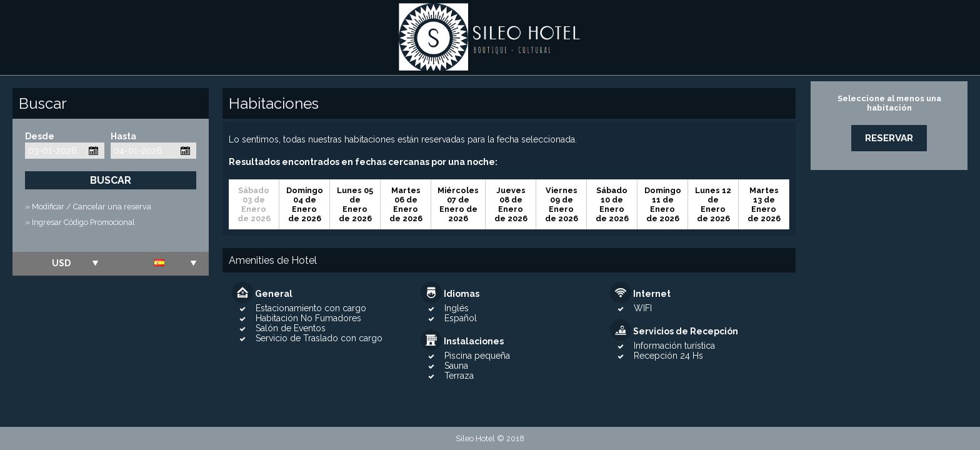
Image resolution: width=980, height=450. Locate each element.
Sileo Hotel (490, 37)
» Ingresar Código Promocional (80, 222)
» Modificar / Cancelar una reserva (88, 207)
